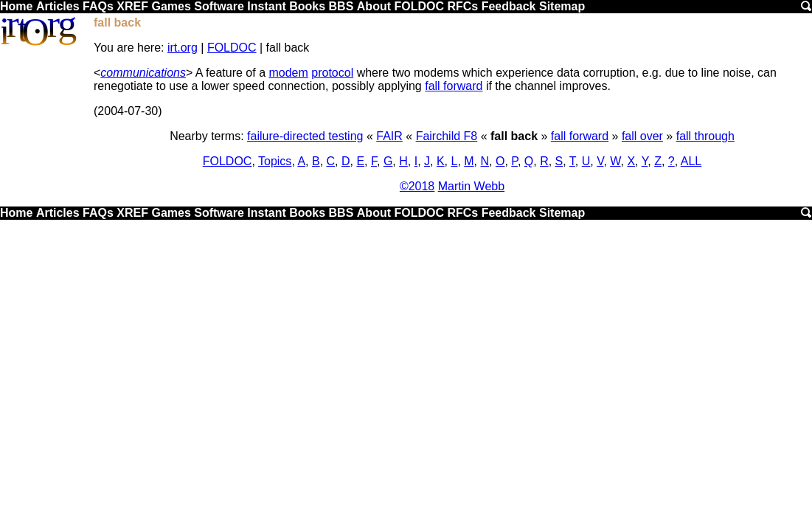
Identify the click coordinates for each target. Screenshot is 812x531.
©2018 (417, 186)
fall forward (454, 86)
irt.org (183, 48)
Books (307, 6)
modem (288, 73)
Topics (275, 161)
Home (16, 6)
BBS (341, 6)
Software (219, 6)
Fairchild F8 (447, 136)
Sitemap (562, 6)
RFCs (462, 6)
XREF (132, 6)
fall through (705, 136)
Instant (266, 6)
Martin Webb (471, 186)
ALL (691, 161)
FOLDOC (419, 6)
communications (143, 73)
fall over (642, 136)
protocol (332, 73)
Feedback (509, 6)
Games (171, 6)
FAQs (98, 6)
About (374, 6)
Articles (58, 6)
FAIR (389, 136)
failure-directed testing (305, 136)
